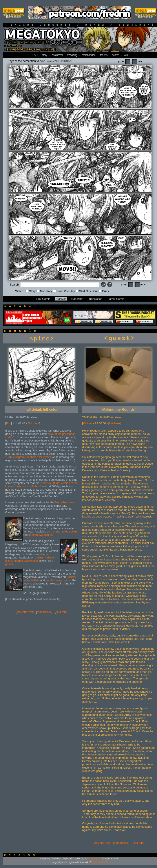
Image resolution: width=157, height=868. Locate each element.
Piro (9, 423)
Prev (124, 61)
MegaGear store (65, 502)
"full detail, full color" (42, 409)
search (115, 55)
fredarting (72, 55)
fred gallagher (94, 859)
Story (31, 291)
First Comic (43, 299)
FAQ (35, 55)
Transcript (77, 299)
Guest (104, 291)
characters (57, 55)
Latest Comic (116, 299)
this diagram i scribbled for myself (30, 457)
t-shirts (55, 531)
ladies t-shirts (69, 531)
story (45, 55)
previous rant (25, 612)
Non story (44, 291)
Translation (96, 299)
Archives (61, 299)
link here (34, 423)
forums (104, 55)
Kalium (87, 423)
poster (9, 564)
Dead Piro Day (64, 291)
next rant (61, 612)
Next (138, 61)
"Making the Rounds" (119, 409)
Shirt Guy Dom (87, 291)
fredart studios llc (100, 862)
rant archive (44, 612)
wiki (126, 55)
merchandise (89, 55)
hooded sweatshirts (40, 535)
